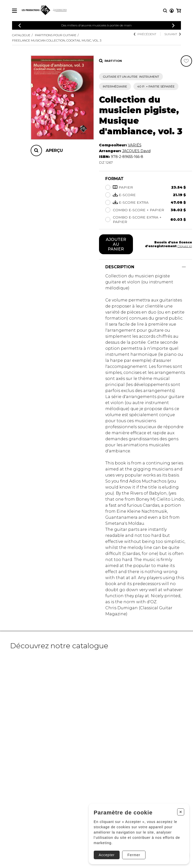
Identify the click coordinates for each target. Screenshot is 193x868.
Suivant (173, 34)
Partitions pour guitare (56, 35)
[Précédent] (20, 26)
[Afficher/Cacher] (184, 267)
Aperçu (54, 150)
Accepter (107, 855)
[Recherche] (165, 11)
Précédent (145, 34)
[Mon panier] (179, 11)
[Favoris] (186, 61)
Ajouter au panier (116, 244)
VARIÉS (135, 145)
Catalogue (21, 35)
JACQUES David (136, 151)
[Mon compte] (172, 11)
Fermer (134, 855)
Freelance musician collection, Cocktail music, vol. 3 (57, 40)
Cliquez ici (185, 246)
